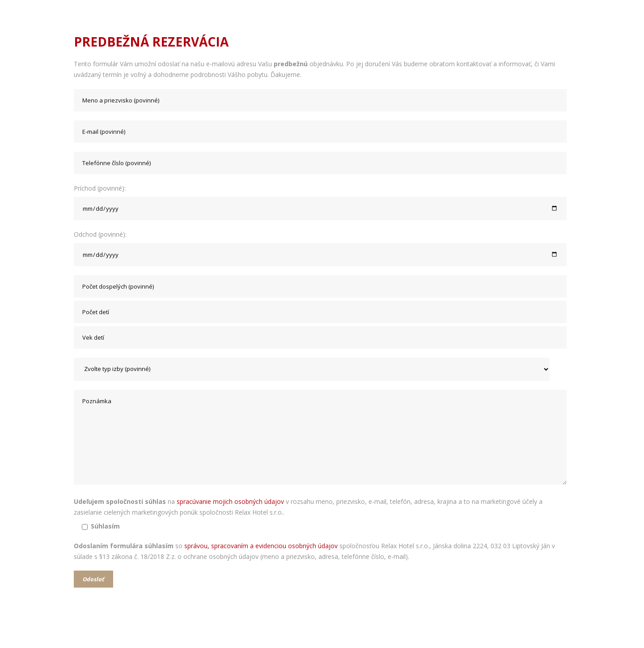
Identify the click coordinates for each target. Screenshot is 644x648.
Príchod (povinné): (322, 202)
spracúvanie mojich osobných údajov (230, 501)
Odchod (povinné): (322, 248)
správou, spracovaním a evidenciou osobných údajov (261, 546)
